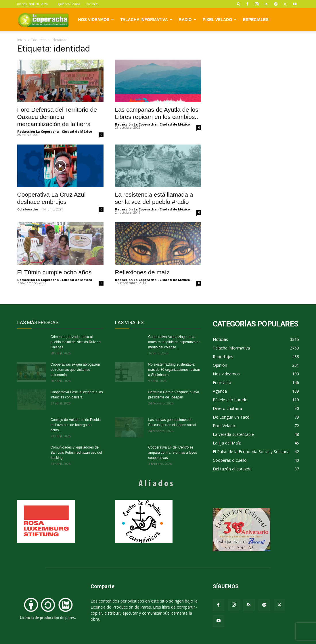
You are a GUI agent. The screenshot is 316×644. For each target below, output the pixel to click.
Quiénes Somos (69, 4)
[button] (239, 4)
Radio (188, 20)
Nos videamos (96, 20)
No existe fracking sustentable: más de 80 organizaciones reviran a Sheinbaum (174, 370)
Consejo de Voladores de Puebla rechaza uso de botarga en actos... (76, 425)
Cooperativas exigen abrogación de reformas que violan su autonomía (75, 370)
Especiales (256, 20)
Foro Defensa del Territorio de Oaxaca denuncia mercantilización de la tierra (57, 117)
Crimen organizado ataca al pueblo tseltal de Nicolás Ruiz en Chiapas (76, 342)
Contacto (92, 4)
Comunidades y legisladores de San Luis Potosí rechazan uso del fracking (76, 453)
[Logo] (43, 20)
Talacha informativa (146, 20)
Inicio (22, 40)
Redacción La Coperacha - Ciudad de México (55, 131)
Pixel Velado (220, 20)
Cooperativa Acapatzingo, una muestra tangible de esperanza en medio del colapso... (174, 342)
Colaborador (28, 209)
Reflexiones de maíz (142, 272)
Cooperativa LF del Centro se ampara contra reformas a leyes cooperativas (173, 453)
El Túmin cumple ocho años (54, 272)
